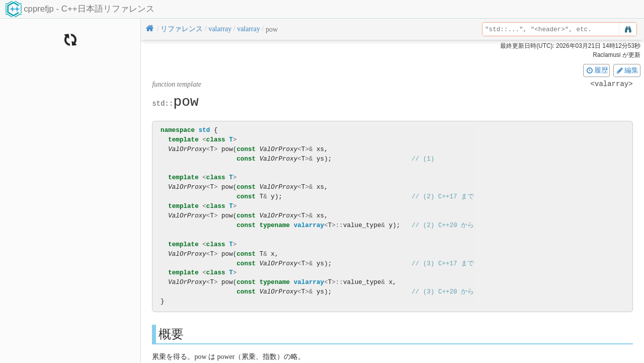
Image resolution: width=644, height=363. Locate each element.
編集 (627, 70)
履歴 (597, 70)
